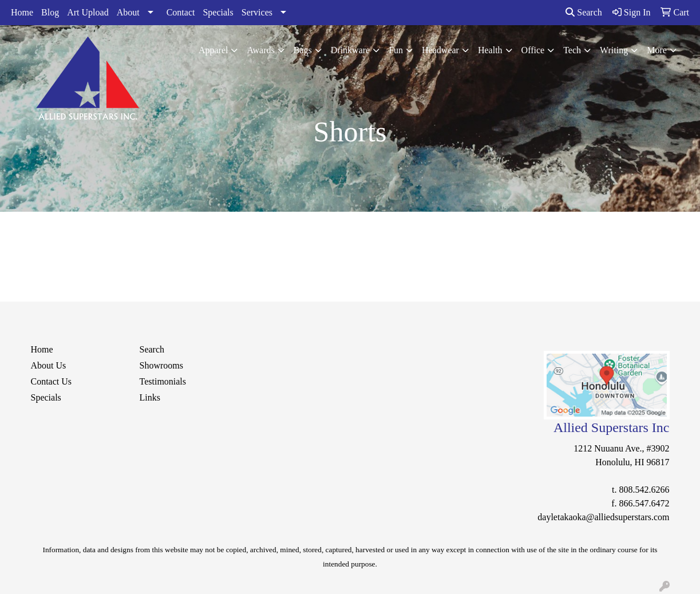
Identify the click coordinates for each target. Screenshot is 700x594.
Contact (181, 12)
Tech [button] (572, 50)
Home (22, 12)
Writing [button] (614, 50)
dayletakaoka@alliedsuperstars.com (603, 517)
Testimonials (163, 381)
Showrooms (161, 365)
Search (584, 12)
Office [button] (533, 50)
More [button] (657, 50)
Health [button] (490, 50)
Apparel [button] (213, 50)
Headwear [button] (440, 50)
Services (257, 12)
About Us (49, 365)
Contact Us (52, 381)
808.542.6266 (644, 490)
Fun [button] (396, 50)
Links (150, 397)
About (128, 12)
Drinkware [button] (350, 50)
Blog (50, 12)
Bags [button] (303, 50)
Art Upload (88, 12)
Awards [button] (260, 50)
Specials (218, 12)
